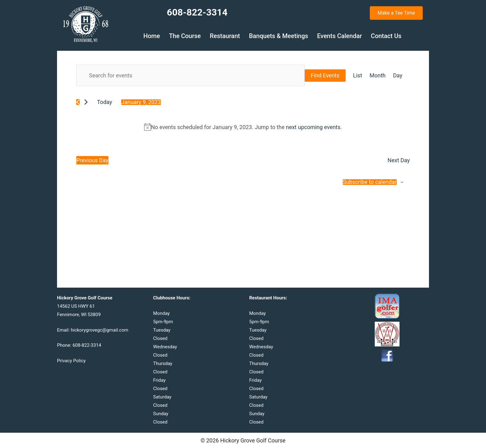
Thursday (163, 363)
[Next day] (86, 102)
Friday (159, 380)
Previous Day (92, 160)
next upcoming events (313, 127)
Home (152, 36)
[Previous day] (78, 102)
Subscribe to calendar (370, 182)
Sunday (161, 414)
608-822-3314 (87, 345)
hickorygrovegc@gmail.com (100, 330)
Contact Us (386, 36)
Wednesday (165, 347)
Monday (161, 313)
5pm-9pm (163, 322)
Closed (160, 338)
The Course (185, 36)
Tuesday (162, 330)
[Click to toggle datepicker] (141, 102)
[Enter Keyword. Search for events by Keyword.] (190, 75)
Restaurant (225, 36)
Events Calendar (340, 36)
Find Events (325, 75)
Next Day (399, 160)
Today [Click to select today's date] (104, 102)
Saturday (162, 397)
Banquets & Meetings (278, 36)
